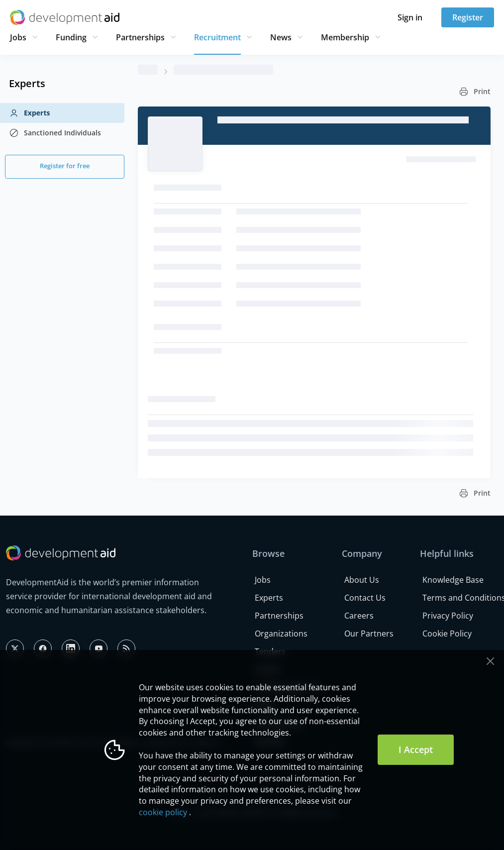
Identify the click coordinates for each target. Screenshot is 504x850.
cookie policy (163, 812)
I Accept (416, 749)
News (281, 37)
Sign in (410, 17)
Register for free (65, 166)
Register (468, 17)
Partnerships (140, 37)
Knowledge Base (453, 580)
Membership (345, 37)
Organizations (281, 634)
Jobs (18, 37)
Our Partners (369, 634)
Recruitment (217, 37)
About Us (362, 580)
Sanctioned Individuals (55, 133)
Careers (359, 616)
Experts (29, 113)
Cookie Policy (447, 634)
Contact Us (365, 598)
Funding (71, 37)
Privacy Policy (448, 616)
